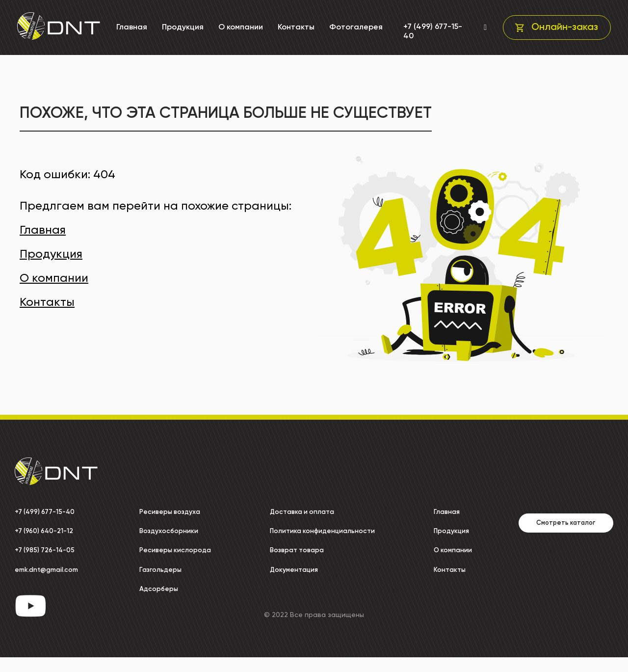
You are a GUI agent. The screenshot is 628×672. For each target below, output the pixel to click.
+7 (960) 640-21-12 (49, 531)
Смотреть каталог (543, 533)
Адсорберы (150, 598)
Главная (130, 27)
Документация (292, 579)
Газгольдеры (153, 579)
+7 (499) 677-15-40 (430, 32)
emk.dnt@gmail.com (53, 570)
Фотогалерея (354, 27)
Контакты (295, 27)
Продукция (181, 27)
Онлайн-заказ (563, 27)
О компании (239, 27)
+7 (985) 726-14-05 (49, 550)
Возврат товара (296, 560)
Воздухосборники (162, 531)
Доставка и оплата (301, 512)
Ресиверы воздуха (163, 512)
